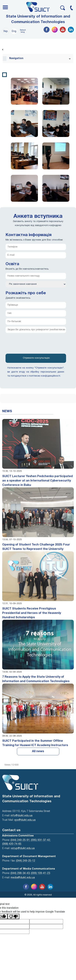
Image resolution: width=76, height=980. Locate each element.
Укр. (6, 31)
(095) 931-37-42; (41, 840)
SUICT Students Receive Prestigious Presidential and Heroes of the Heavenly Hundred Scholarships (32, 613)
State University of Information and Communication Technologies (38, 19)
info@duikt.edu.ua (22, 816)
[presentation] (33, 345)
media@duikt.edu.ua (23, 878)
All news (38, 751)
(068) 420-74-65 (12, 844)
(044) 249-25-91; (20, 840)
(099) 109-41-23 (40, 873)
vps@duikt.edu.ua (25, 820)
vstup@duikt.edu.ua (23, 848)
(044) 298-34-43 (20, 873)
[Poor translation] (13, 916)
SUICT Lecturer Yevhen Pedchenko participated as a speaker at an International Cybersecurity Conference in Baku (37, 481)
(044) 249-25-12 (26, 861)
